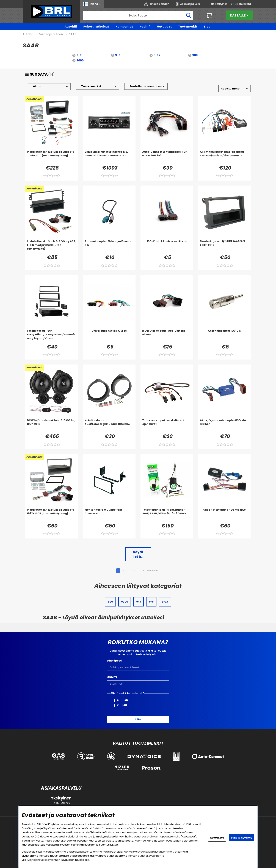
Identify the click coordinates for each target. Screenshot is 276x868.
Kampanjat (124, 27)
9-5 (118, 55)
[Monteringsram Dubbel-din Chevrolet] (109, 515)
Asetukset (217, 838)
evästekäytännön (150, 856)
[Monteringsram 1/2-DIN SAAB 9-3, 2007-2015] (224, 247)
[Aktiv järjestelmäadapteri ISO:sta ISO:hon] (224, 426)
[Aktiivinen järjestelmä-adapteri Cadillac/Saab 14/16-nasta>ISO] (224, 157)
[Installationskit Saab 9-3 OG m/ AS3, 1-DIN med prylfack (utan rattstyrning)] (52, 247)
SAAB (73, 34)
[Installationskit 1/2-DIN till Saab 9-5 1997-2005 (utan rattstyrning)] (52, 515)
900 (195, 55)
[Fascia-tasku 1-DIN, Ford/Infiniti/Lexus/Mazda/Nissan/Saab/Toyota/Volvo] (52, 336)
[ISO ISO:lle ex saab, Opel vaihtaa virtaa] (167, 336)
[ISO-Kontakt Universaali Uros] (167, 247)
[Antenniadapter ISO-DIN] (224, 336)
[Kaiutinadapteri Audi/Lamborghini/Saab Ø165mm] (109, 426)
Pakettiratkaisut (96, 27)
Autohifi (71, 27)
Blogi (208, 27)
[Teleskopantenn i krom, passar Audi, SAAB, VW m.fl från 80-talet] (167, 515)
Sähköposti (114, 661)
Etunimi (112, 677)
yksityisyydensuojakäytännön (41, 860)
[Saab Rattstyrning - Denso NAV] (224, 515)
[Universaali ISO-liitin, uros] (109, 336)
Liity (138, 719)
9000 (80, 61)
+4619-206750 (61, 803)
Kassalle (240, 15)
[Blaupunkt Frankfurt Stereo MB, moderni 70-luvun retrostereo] (109, 157)
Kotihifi (145, 27)
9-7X (157, 55)
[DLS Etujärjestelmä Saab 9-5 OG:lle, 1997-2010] (52, 426)
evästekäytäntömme (96, 828)
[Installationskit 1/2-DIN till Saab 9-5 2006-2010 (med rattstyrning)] (52, 157)
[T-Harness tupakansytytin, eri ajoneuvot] (167, 426)
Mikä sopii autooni (51, 34)
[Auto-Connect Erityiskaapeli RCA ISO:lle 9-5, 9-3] (167, 157)
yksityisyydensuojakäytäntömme (150, 852)
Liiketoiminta (243, 4)
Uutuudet (164, 27)
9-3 (79, 55)
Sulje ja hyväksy (241, 838)
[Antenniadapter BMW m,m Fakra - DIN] (109, 247)
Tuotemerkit (188, 27)
